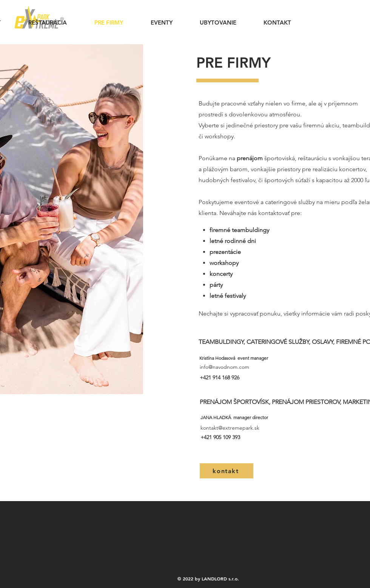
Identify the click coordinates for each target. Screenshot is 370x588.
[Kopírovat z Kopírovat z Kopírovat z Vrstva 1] (31, 386)
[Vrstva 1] (11, 386)
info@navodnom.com (224, 367)
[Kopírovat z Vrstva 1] (21, 386)
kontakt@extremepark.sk (230, 428)
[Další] (165, 219)
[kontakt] (227, 471)
